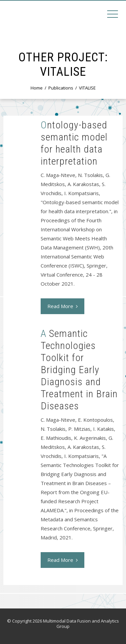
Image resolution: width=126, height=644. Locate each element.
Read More (62, 306)
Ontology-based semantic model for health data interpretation (74, 143)
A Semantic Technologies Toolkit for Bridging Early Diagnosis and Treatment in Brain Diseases (79, 370)
